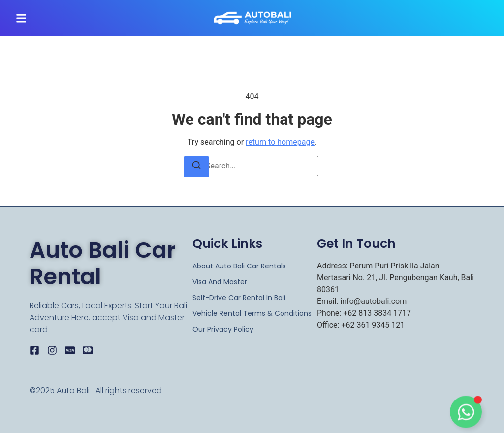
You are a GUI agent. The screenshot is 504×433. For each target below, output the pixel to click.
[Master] (88, 350)
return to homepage (280, 142)
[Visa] (70, 350)
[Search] (196, 167)
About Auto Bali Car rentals (239, 266)
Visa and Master (220, 282)
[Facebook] (34, 350)
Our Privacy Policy (223, 329)
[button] (21, 18)
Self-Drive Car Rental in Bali (239, 298)
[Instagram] (52, 350)
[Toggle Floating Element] (466, 414)
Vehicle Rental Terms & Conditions (252, 313)
